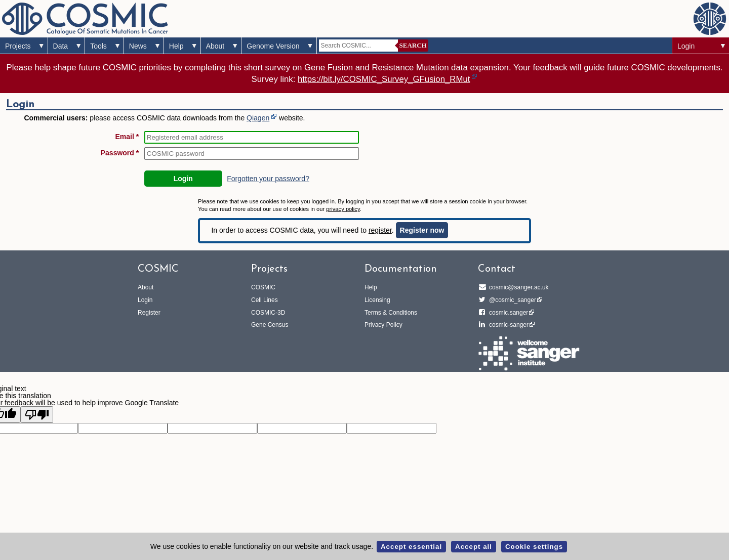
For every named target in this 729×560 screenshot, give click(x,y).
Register (149, 313)
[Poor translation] (37, 415)
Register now (422, 230)
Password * (120, 153)
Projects (18, 46)
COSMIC (263, 287)
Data (61, 46)
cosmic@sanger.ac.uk (517, 287)
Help (176, 46)
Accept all (474, 547)
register (380, 230)
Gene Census (270, 325)
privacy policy (343, 209)
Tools (98, 46)
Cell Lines (265, 300)
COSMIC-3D (268, 313)
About (215, 46)
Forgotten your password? (268, 179)
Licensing (377, 300)
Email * (127, 137)
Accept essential (411, 547)
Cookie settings (534, 547)
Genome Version (273, 46)
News (138, 46)
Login (686, 46)
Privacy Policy (383, 325)
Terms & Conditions (391, 313)
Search (413, 45)
